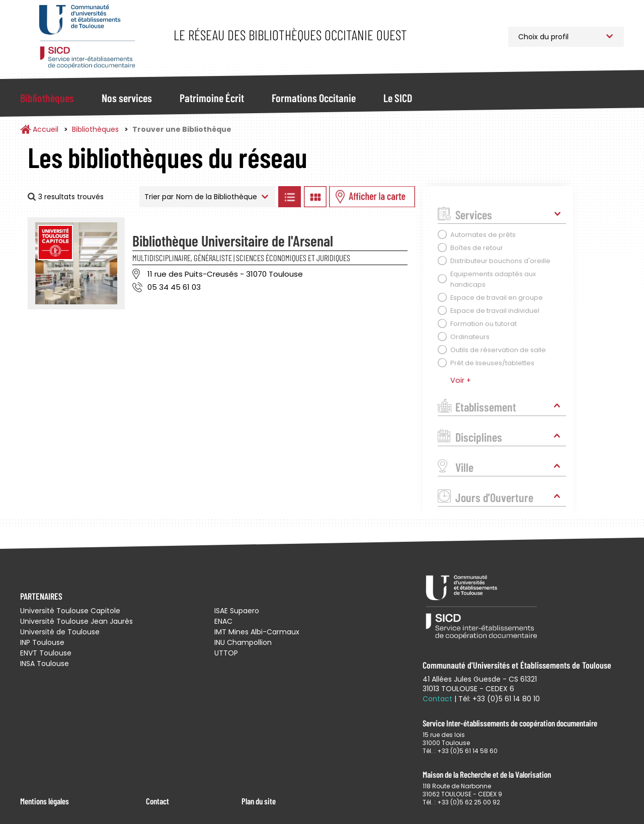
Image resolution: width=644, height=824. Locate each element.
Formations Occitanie (314, 98)
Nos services (127, 98)
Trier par (159, 197)
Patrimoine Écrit (212, 98)
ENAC (223, 621)
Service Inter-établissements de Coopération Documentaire (87, 36)
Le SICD (398, 98)
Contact (157, 801)
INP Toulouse (42, 642)
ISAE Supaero (237, 611)
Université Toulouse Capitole (70, 611)
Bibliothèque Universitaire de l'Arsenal (233, 240)
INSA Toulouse (45, 664)
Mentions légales (45, 801)
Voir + (461, 380)
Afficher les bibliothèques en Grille (315, 197)
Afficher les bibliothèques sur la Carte (372, 197)
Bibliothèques (47, 98)
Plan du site (259, 801)
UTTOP (226, 653)
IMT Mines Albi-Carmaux (257, 632)
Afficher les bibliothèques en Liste (289, 197)
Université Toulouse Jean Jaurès (76, 621)
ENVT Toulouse (46, 653)
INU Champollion (243, 642)
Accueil (46, 129)
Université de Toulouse (60, 632)
